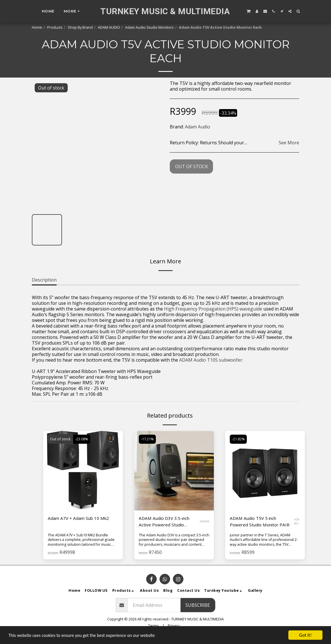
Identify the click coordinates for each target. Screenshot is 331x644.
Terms (154, 626)
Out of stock (192, 166)
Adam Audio (197, 127)
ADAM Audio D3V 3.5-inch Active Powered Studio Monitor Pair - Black (166, 522)
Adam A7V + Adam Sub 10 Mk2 (80, 518)
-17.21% (148, 439)
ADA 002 (297, 522)
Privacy (174, 626)
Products (55, 27)
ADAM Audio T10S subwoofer (211, 360)
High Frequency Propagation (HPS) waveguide (213, 309)
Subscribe (198, 605)
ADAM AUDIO (109, 27)
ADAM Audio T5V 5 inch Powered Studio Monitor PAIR (261, 522)
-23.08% (82, 439)
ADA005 (204, 522)
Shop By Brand (80, 27)
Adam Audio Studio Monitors (149, 27)
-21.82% (239, 439)
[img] (83, 471)
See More (289, 143)
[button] (249, 11)
